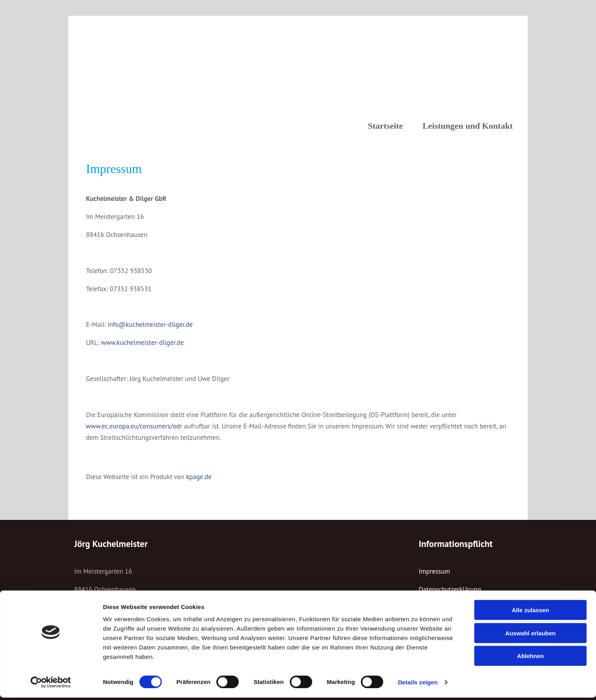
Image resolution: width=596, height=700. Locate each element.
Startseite (385, 126)
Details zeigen (418, 685)
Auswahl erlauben (530, 635)
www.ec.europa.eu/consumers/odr (134, 426)
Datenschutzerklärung (450, 589)
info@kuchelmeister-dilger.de (150, 324)
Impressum (435, 571)
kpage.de (199, 477)
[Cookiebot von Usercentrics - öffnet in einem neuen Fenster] (51, 685)
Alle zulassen (530, 612)
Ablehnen (530, 658)
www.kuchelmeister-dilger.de (142, 343)
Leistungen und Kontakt (468, 126)
